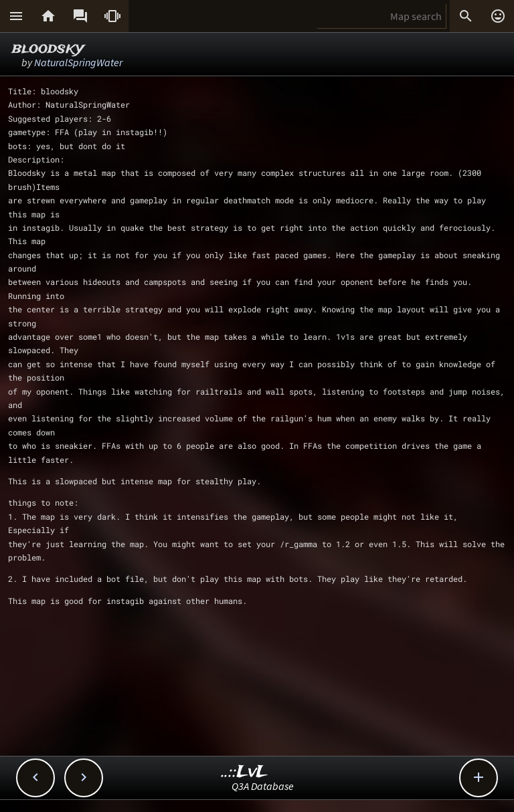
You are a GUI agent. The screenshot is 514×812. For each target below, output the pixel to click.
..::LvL (245, 772)
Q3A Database (263, 786)
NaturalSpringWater (78, 62)
